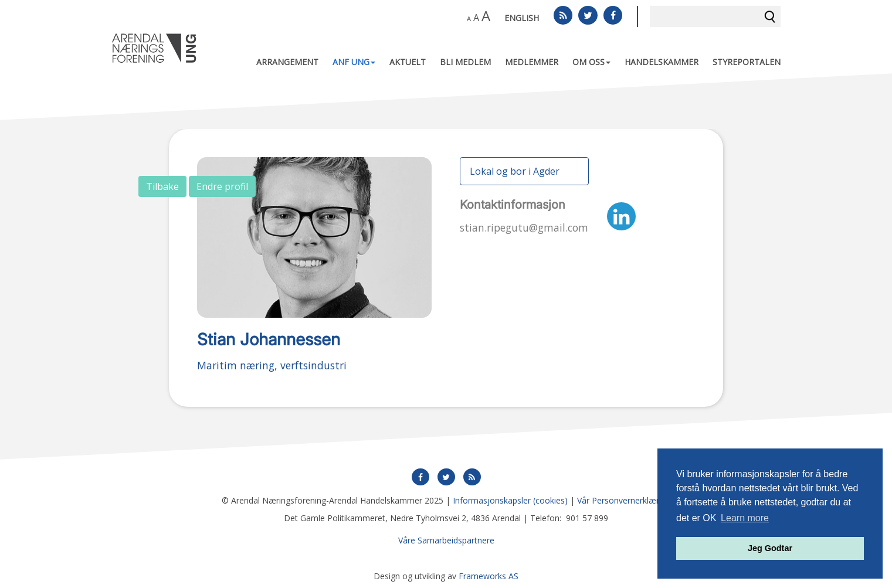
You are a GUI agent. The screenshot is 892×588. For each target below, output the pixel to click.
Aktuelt (408, 62)
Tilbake (162, 186)
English (522, 18)
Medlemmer (532, 62)
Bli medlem (465, 62)
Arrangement (287, 62)
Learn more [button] (745, 518)
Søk (770, 16)
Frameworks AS (489, 576)
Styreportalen (747, 62)
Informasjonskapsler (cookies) (510, 500)
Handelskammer (662, 62)
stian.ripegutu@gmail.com (524, 227)
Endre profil (222, 186)
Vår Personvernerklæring (624, 500)
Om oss (591, 62)
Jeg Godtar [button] (770, 548)
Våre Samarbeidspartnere (446, 540)
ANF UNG (354, 62)
